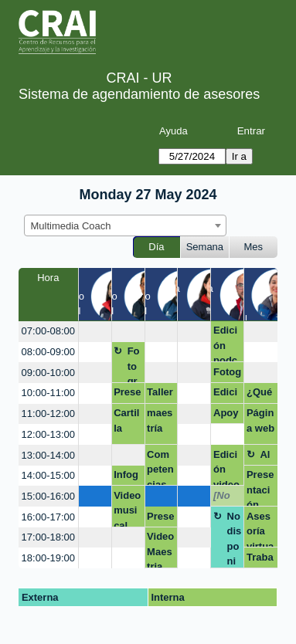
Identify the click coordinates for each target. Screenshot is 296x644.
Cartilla (126, 420)
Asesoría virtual (260, 529)
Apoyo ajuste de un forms (227, 415)
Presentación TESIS (160, 519)
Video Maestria (160, 549)
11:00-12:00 (48, 414)
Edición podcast (225, 343)
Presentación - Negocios (127, 395)
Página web (260, 420)
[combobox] (125, 225)
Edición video (226, 468)
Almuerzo (267, 457)
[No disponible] (227, 498)
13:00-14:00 (48, 455)
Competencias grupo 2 (160, 468)
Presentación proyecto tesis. (260, 488)
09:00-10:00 (48, 373)
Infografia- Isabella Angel (128, 477)
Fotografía (134, 364)
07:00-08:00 (48, 331)
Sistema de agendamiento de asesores (139, 94)
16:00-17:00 (48, 517)
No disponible (235, 539)
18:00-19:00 (48, 558)
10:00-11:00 (48, 393)
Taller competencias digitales (160, 395)
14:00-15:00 (48, 475)
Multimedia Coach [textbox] (71, 226)
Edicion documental (225, 395)
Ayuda (174, 131)
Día (156, 247)
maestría (160, 420)
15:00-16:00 (48, 496)
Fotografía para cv (227, 375)
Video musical (127, 508)
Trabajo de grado (260, 560)
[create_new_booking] (95, 332)
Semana (205, 247)
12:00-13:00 (48, 434)
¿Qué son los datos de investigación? (260, 395)
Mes (254, 247)
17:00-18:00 (48, 537)
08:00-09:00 (48, 352)
